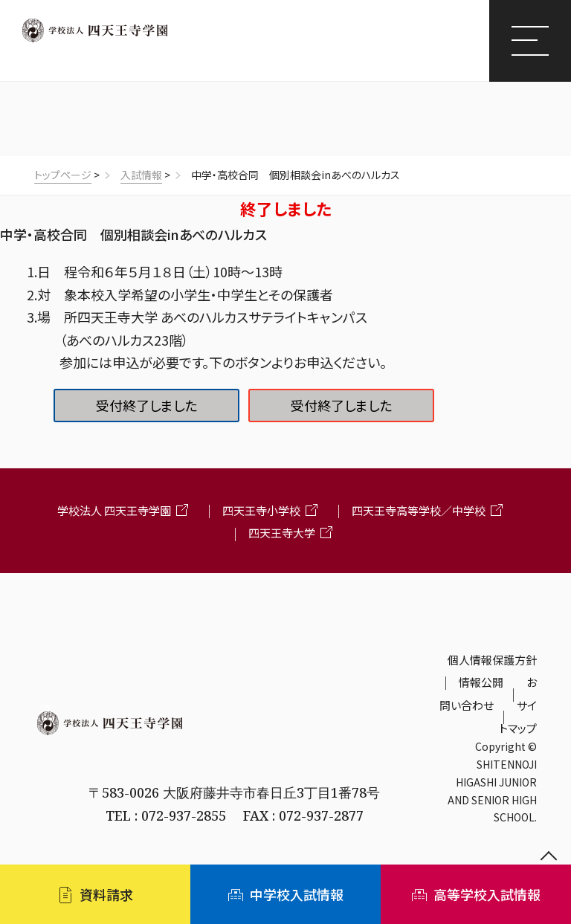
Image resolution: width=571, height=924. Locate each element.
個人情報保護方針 (492, 660)
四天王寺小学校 (261, 510)
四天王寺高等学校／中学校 (419, 510)
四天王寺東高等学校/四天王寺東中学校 (178, 55)
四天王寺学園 (95, 30)
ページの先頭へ (549, 857)
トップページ (63, 175)
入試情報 (141, 175)
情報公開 (481, 682)
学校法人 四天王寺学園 (114, 510)
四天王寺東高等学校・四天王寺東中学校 (234, 757)
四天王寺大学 (282, 533)
